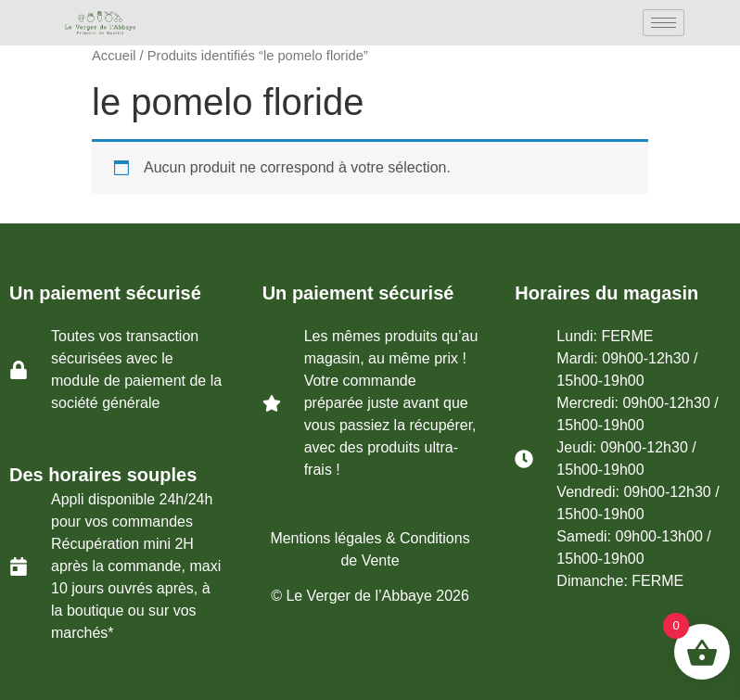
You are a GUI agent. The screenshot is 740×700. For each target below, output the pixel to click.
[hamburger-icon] (663, 23)
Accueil (114, 56)
